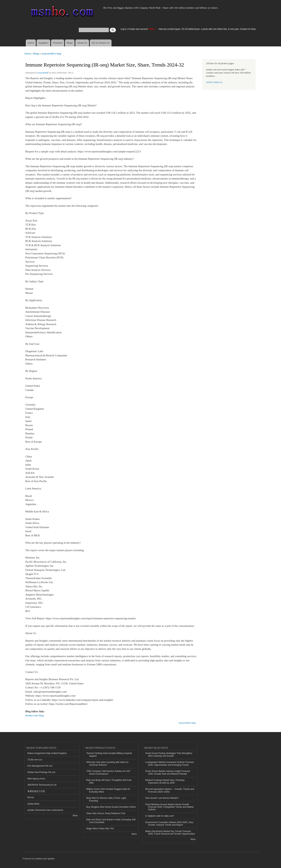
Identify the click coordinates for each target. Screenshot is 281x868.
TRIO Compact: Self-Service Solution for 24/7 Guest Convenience (108, 772)
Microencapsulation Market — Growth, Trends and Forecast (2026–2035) (170, 790)
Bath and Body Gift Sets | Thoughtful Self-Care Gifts (109, 781)
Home (31, 43)
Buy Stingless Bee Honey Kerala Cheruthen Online (111, 807)
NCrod (31, 797)
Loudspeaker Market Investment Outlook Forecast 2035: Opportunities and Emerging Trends (170, 763)
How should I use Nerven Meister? (162, 798)
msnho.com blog (35, 715)
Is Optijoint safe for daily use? (160, 816)
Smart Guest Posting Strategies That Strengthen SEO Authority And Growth (169, 755)
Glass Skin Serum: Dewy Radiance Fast (106, 813)
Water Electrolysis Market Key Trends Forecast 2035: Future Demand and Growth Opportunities (170, 833)
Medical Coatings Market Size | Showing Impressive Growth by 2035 (165, 781)
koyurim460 (43, 73)
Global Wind (33, 804)
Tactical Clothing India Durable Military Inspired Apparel (109, 755)
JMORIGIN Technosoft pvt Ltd (42, 785)
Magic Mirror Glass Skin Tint (100, 829)
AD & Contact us (214, 82)
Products (57, 43)
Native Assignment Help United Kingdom (47, 753)
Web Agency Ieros (36, 779)
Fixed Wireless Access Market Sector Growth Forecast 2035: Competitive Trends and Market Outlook (170, 807)
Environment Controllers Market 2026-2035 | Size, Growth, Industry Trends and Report (170, 824)
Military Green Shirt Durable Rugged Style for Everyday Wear (108, 790)
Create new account (138, 29)
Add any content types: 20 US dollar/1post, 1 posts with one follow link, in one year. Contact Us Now (207, 29)
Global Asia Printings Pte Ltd (41, 772)
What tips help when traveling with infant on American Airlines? (107, 763)
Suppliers (43, 43)
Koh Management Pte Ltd (40, 766)
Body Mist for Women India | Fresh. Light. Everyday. (106, 799)
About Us (82, 43)
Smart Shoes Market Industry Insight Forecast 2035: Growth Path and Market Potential (168, 772)
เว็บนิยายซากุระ (35, 760)
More (75, 816)
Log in (123, 29)
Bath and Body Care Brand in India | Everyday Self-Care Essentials (111, 821)
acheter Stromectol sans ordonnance (45, 810)
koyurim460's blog (52, 54)
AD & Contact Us (101, 43)
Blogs (70, 43)
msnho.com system (45, 859)
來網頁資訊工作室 (36, 791)
